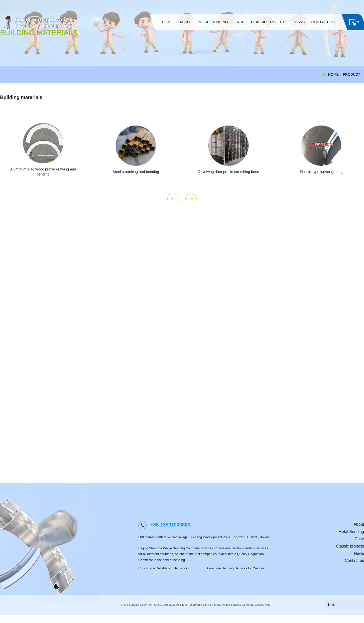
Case (359, 549)
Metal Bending (351, 542)
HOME (333, 74)
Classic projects (350, 556)
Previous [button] (173, 209)
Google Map (263, 615)
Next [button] (191, 209)
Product (352, 74)
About (359, 534)
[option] (136, 169)
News (359, 563)
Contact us (354, 570)
